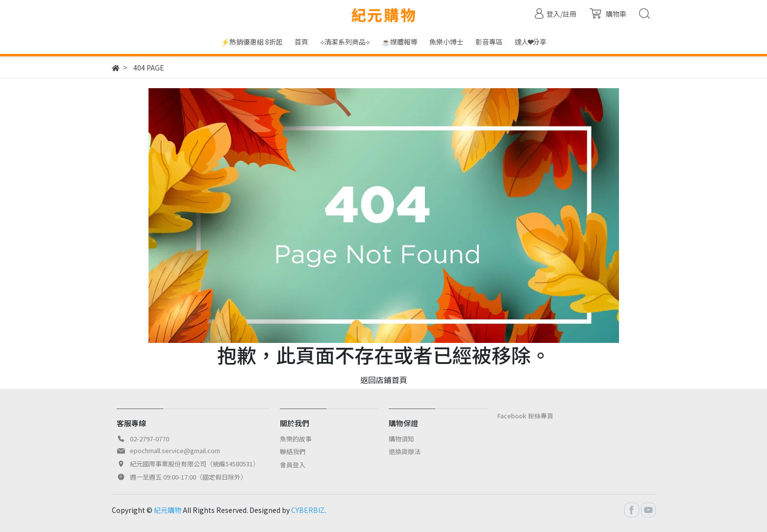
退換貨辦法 (405, 451)
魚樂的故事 (296, 439)
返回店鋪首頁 (384, 380)
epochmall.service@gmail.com (175, 450)
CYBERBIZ (308, 510)
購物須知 (401, 439)
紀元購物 (168, 510)
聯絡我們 (293, 451)
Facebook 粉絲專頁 (525, 416)
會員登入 (293, 465)
